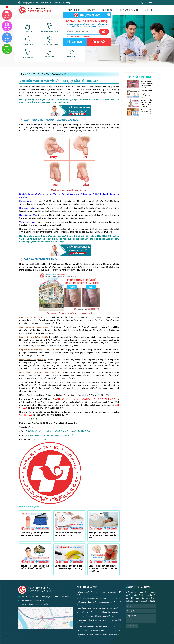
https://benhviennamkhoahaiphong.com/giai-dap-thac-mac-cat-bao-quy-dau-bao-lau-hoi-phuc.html (70, 232)
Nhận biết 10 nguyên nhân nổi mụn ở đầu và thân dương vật (100, 636)
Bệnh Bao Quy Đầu (41, 74)
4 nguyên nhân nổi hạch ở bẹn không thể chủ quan (98, 612)
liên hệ (149, 10)
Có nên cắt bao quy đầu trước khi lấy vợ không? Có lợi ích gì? (69, 567)
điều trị (91, 10)
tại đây (106, 395)
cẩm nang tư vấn (129, 10)
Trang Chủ (25, 74)
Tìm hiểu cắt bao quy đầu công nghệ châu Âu (96, 616)
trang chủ (74, 10)
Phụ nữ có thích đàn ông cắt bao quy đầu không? (68, 534)
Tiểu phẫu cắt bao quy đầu (99, 350)
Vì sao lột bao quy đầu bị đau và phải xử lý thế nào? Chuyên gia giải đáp (103, 569)
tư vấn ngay (132, 626)
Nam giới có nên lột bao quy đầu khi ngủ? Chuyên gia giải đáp (102, 535)
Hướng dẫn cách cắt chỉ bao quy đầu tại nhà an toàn (99, 630)
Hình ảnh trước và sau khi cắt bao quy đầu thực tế (147, 112)
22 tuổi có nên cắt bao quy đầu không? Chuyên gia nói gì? (35, 567)
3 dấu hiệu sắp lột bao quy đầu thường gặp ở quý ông (147, 93)
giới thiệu (107, 10)
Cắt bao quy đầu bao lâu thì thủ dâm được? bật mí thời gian (146, 102)
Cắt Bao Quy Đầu (59, 74)
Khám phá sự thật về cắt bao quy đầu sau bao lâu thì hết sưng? (100, 621)
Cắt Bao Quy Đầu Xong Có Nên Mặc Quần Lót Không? (35, 534)
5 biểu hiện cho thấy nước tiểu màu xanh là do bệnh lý (99, 626)
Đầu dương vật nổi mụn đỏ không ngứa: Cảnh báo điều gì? (147, 84)
